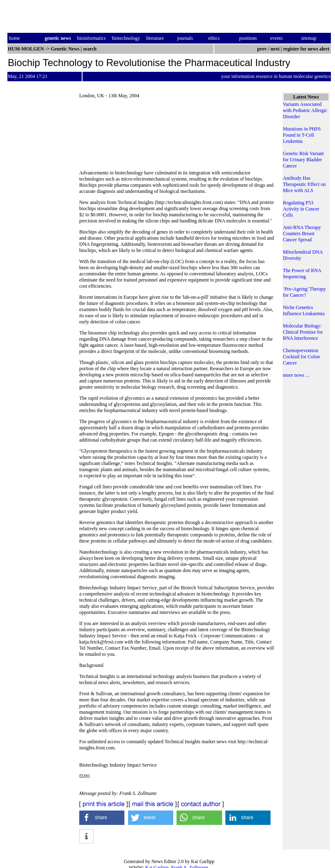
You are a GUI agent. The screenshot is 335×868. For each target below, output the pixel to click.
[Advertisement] (177, 134)
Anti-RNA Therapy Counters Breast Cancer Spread (302, 234)
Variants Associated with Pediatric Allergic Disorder (305, 110)
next (275, 49)
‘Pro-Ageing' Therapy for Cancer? (304, 292)
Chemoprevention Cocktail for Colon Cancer (301, 357)
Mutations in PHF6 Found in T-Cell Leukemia (302, 135)
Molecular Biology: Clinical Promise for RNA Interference (303, 332)
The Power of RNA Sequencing (302, 274)
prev (262, 49)
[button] (102, 818)
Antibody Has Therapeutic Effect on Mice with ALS (304, 184)
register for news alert (307, 49)
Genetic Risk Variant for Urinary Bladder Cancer (303, 160)
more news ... (296, 375)
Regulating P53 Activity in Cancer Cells (301, 209)
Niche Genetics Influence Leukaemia (304, 310)
